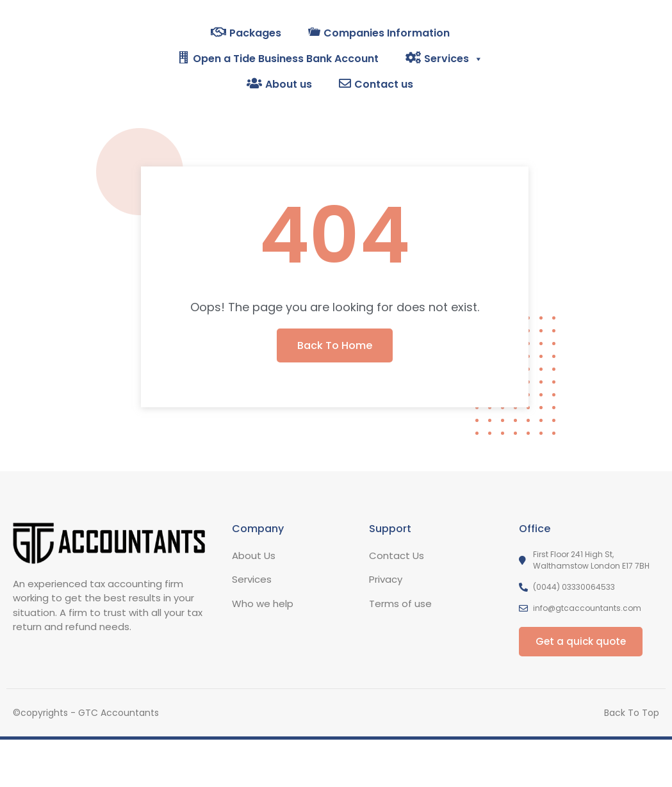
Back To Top (632, 713)
